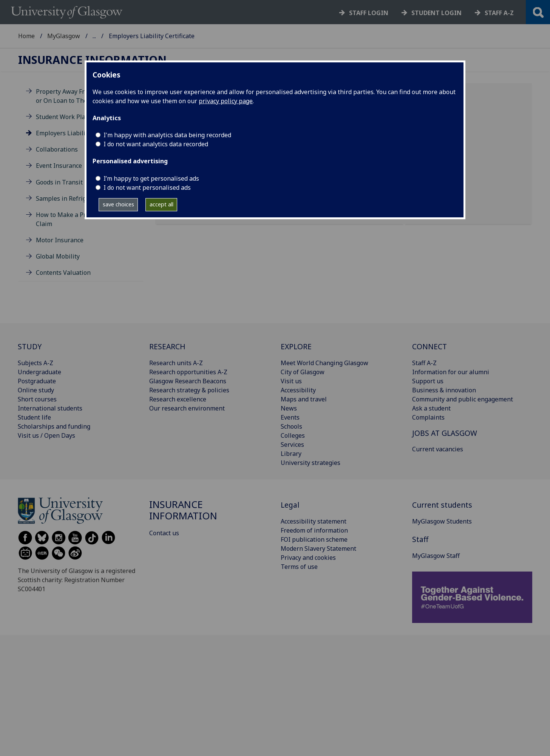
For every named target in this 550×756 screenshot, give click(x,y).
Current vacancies (438, 449)
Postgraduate (37, 381)
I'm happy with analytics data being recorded (167, 135)
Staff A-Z (424, 363)
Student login (436, 13)
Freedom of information (314, 530)
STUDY (30, 346)
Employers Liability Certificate (79, 133)
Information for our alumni (451, 372)
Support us (428, 381)
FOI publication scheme (314, 539)
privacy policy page (226, 101)
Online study (36, 390)
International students (50, 408)
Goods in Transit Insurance (74, 182)
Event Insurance (59, 166)
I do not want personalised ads (147, 187)
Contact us (164, 533)
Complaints (428, 417)
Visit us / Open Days (46, 435)
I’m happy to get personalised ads (151, 178)
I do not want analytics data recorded (156, 144)
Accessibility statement (314, 521)
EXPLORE (296, 346)
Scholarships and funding (54, 426)
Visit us (291, 381)
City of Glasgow (303, 372)
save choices (118, 204)
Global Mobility (58, 256)
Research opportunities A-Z (188, 372)
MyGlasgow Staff (436, 556)
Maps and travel (304, 399)
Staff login (369, 13)
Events (290, 417)
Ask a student (431, 408)
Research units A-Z (176, 363)
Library (291, 454)
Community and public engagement (463, 399)
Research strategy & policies (189, 390)
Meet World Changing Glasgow (324, 363)
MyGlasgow (64, 36)
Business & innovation (444, 390)
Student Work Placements (73, 117)
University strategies (311, 463)
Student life (34, 417)
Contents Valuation (63, 273)
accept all (161, 204)
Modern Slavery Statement (318, 548)
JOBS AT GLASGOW (445, 433)
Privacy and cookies (308, 558)
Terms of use (299, 567)
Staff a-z (499, 13)
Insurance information (92, 60)
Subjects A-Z (36, 363)
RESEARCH (167, 346)
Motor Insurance (60, 240)
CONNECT (429, 346)
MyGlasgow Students (442, 521)
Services (292, 445)
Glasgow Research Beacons (188, 381)
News (289, 408)
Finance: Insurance (119, 36)
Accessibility (298, 390)
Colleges (293, 435)
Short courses (37, 399)
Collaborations (57, 149)
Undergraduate (39, 372)
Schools (291, 426)
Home (26, 36)
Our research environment (187, 408)
